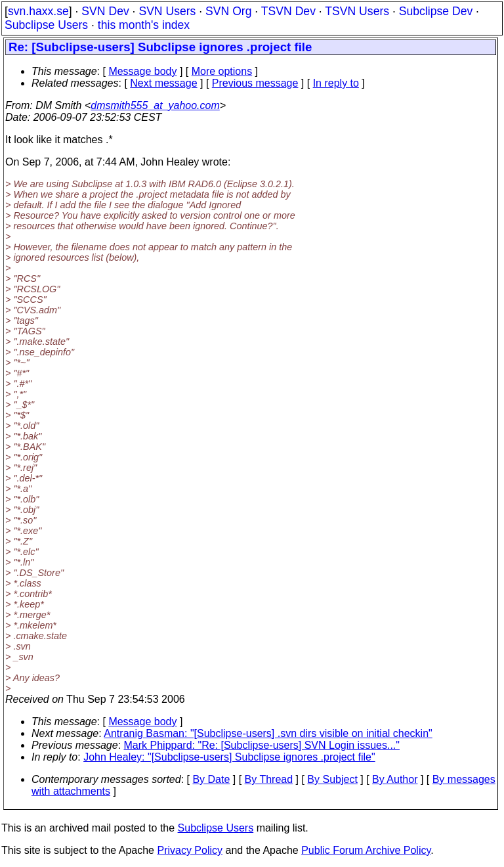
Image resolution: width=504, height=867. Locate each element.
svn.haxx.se (38, 11)
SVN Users (167, 11)
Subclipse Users (46, 25)
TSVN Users (357, 11)
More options (222, 71)
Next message (163, 83)
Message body (142, 71)
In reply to (336, 83)
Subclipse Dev (436, 11)
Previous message (255, 83)
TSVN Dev (288, 11)
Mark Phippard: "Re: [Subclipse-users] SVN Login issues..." (262, 745)
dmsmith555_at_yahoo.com (155, 105)
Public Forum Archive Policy (366, 850)
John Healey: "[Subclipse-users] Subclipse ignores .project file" (229, 757)
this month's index (144, 25)
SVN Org (228, 11)
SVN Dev (105, 11)
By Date (211, 779)
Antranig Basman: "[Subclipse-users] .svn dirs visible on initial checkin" (268, 733)
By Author (395, 779)
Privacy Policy (190, 850)
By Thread (269, 779)
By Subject (332, 779)
